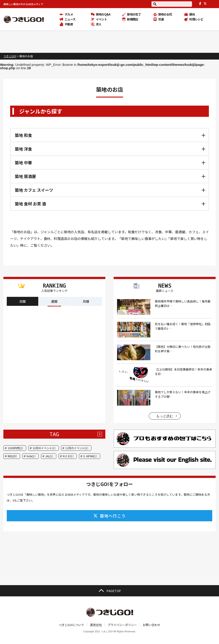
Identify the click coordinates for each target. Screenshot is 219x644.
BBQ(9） (13, 456)
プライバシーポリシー (122, 625)
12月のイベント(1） (78, 448)
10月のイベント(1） (45, 448)
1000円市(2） (16, 448)
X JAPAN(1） (91, 456)
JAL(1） (50, 456)
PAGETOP (110, 591)
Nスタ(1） (69, 456)
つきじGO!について (71, 625)
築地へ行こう (109, 516)
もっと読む (165, 416)
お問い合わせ (151, 625)
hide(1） (32, 456)
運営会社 (96, 625)
